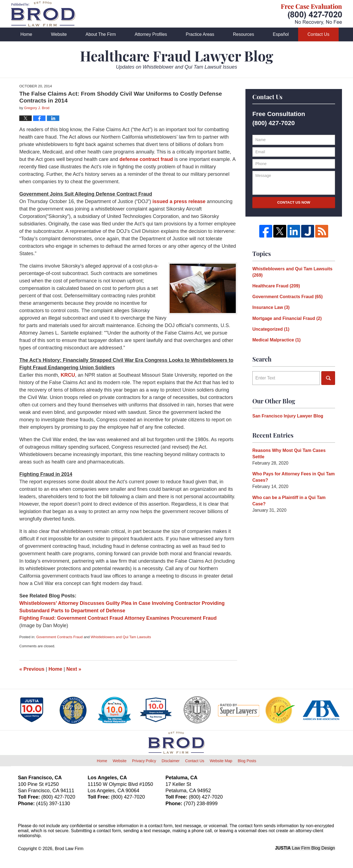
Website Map (221, 761)
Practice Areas (200, 34)
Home (26, 34)
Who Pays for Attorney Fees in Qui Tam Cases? (294, 477)
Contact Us (318, 34)
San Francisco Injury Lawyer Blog (288, 416)
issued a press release (178, 201)
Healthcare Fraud (276, 286)
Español (281, 34)
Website (59, 34)
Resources (244, 34)
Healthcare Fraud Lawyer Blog (43, 14)
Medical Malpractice (276, 340)
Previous (32, 669)
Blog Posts (247, 761)
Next (74, 669)
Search (328, 378)
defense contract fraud (146, 159)
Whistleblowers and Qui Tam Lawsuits (121, 637)
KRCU (68, 375)
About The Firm (101, 34)
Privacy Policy (144, 761)
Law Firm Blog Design (305, 848)
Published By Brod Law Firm (311, 14)
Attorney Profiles (151, 34)
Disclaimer (171, 761)
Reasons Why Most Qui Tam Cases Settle (289, 454)
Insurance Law (271, 307)
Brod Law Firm (69, 849)
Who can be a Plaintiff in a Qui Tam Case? (289, 501)
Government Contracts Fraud (59, 637)
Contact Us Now (294, 202)
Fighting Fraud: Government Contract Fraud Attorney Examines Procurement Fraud (118, 618)
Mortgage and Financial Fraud (287, 318)
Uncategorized (271, 329)
